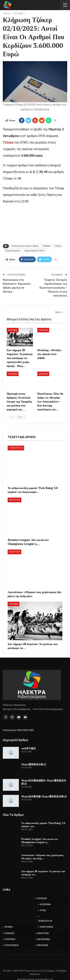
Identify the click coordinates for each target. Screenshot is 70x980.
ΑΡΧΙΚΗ (9, 927)
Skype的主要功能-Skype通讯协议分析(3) (44, 796)
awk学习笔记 (29, 748)
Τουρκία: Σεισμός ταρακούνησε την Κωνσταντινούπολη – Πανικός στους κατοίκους (53, 288)
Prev (11, 417)
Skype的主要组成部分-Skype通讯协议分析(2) (44, 782)
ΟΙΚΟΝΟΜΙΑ (43, 939)
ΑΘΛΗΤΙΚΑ (14, 500)
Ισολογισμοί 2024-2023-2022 (18, 730)
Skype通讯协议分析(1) (34, 764)
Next (22, 417)
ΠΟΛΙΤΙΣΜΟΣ (12, 945)
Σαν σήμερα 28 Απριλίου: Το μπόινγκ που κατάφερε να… (43, 873)
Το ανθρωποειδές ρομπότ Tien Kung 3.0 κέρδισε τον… (43, 825)
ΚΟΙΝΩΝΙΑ (45, 904)
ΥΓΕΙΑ (43, 910)
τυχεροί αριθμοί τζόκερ (34, 251)
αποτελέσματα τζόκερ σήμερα (25, 246)
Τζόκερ (58, 246)
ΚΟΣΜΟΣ (10, 933)
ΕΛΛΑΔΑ (47, 246)
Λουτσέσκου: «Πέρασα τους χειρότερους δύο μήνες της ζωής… (42, 857)
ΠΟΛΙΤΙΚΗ (10, 939)
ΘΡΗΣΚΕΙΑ (43, 945)
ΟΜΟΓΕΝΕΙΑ (46, 927)
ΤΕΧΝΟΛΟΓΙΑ (16, 448)
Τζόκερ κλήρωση (12, 251)
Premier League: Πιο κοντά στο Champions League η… (39, 841)
